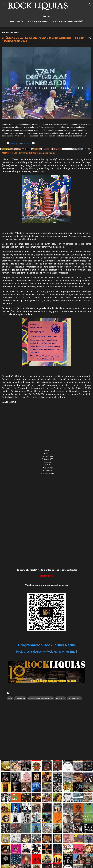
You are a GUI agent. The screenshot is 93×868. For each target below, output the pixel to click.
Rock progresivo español (68, 22)
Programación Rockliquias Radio (46, 645)
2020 (10, 698)
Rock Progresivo (38, 22)
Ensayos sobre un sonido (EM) (41, 698)
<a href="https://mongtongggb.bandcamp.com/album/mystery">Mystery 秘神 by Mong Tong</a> (46, 521)
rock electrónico (75, 698)
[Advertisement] (46, 779)
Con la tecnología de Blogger (47, 863)
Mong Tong (60, 698)
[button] (90, 38)
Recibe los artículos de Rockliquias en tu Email (47, 652)
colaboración (20, 698)
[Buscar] (90, 5)
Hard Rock (17, 22)
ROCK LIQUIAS (38, 7)
